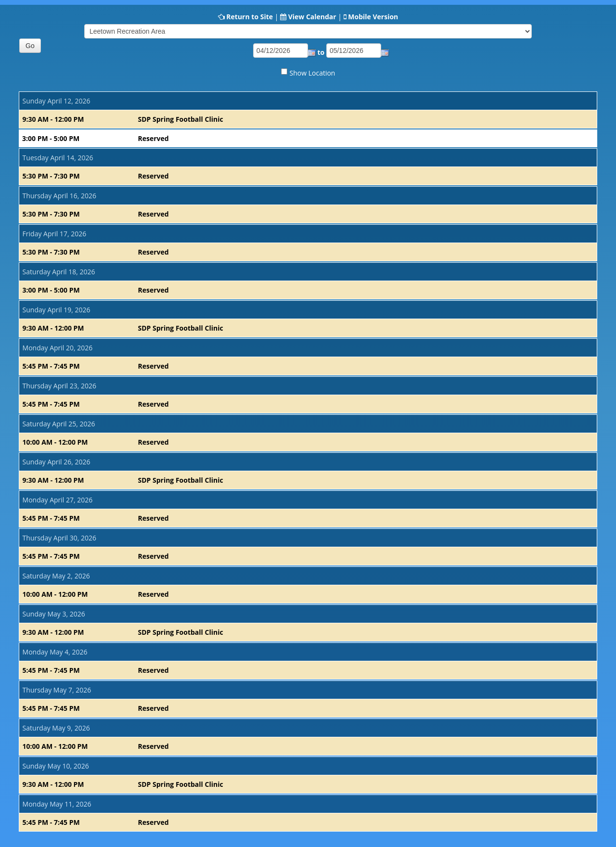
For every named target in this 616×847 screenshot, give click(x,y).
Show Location (313, 73)
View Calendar (312, 17)
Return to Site (250, 17)
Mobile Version (373, 17)
